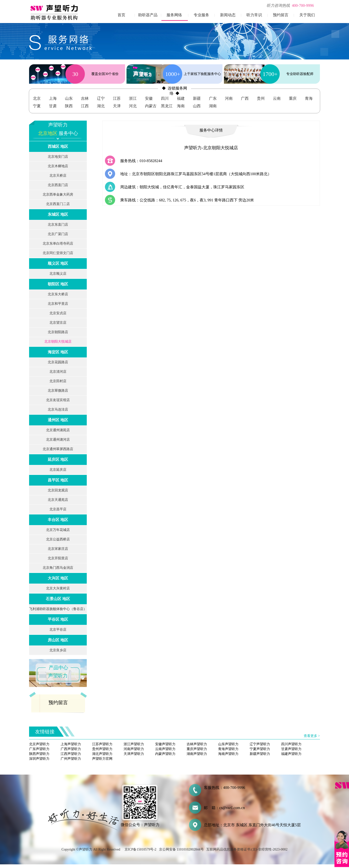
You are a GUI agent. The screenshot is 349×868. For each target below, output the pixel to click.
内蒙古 (151, 106)
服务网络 (174, 15)
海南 (181, 106)
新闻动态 (228, 15)
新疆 (197, 98)
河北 (133, 106)
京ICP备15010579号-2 (140, 849)
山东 (69, 98)
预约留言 (281, 15)
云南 (277, 98)
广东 (213, 98)
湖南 (213, 106)
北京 (37, 98)
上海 (53, 98)
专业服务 (201, 15)
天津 (117, 106)
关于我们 (307, 15)
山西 (197, 106)
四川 (165, 98)
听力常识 (254, 15)
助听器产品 (148, 15)
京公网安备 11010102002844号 (181, 849)
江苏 (117, 98)
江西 (85, 106)
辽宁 (101, 98)
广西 (245, 98)
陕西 (69, 106)
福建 (181, 98)
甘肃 (53, 106)
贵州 (261, 98)
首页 (121, 15)
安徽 (149, 98)
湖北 (101, 106)
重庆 (293, 98)
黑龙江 (167, 106)
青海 (309, 98)
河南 (229, 98)
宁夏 (37, 106)
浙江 (133, 98)
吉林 (85, 98)
